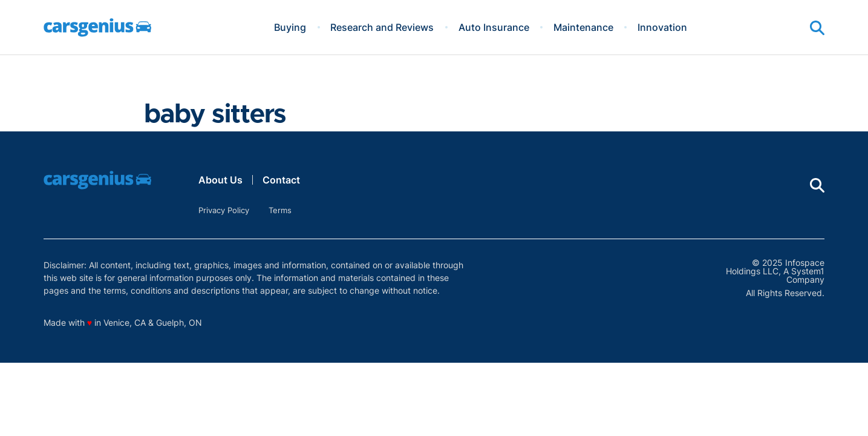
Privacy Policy (224, 210)
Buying (290, 27)
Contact (281, 180)
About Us (220, 180)
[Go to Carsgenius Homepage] (97, 28)
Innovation (662, 27)
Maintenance (583, 27)
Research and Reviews (382, 27)
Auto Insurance (494, 27)
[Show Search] (817, 28)
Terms (280, 210)
